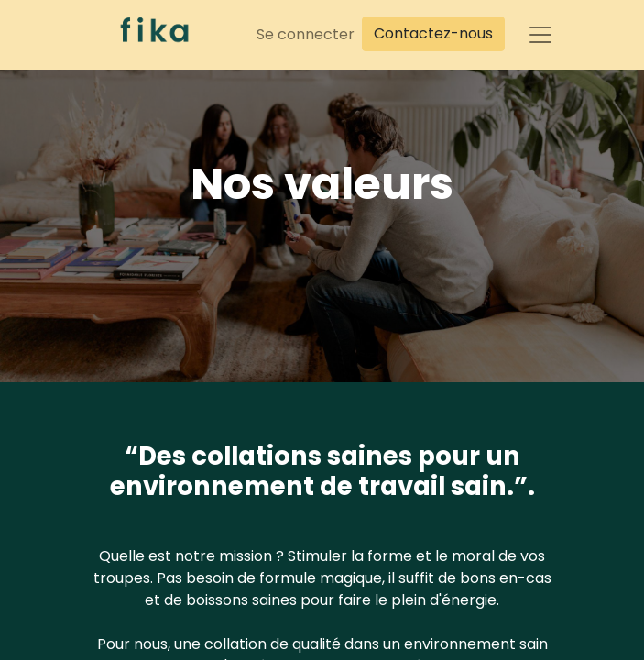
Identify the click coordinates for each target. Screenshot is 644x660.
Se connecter (306, 34)
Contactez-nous (433, 33)
